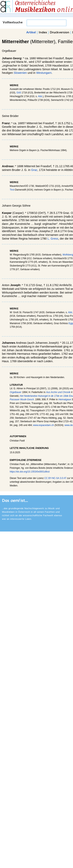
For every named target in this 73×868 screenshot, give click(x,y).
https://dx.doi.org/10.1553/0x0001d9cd (30, 472)
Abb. (40, 96)
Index (43, 32)
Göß (19, 93)
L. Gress (53, 239)
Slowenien (20, 73)
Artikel (31, 32)
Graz (34, 170)
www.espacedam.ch (44, 425)
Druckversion (60, 32)
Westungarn (44, 73)
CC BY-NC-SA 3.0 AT (55, 478)
